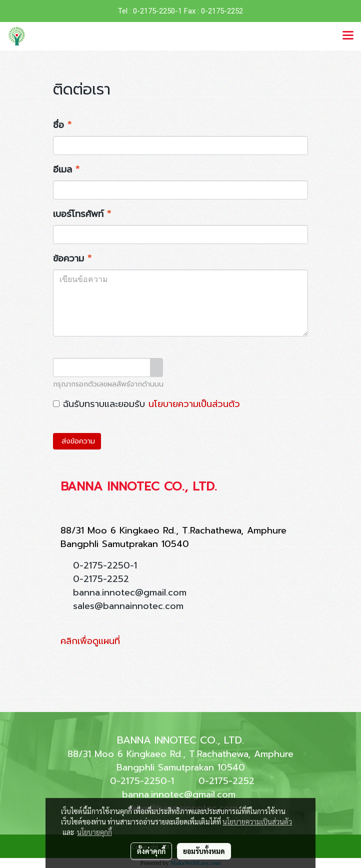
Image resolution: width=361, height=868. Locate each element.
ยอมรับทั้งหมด (204, 851)
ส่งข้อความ (77, 441)
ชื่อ (62, 125)
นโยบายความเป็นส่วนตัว (194, 404)
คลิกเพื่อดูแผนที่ (90, 641)
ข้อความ (72, 259)
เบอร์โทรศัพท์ (82, 214)
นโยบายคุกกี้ (94, 832)
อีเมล (66, 170)
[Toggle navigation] (348, 36)
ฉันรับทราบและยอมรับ (146, 404)
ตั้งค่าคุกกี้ (151, 851)
